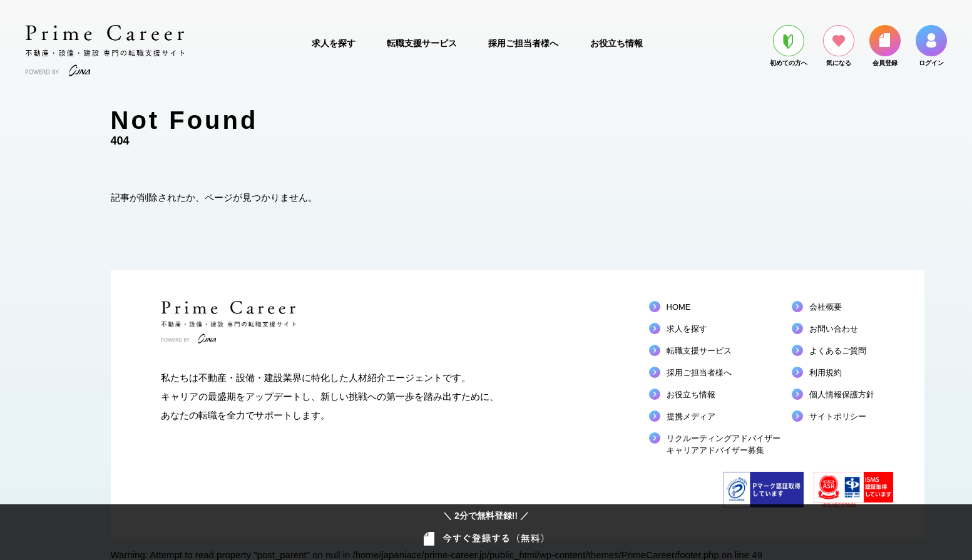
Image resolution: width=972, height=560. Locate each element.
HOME (679, 307)
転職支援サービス (422, 43)
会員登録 (885, 46)
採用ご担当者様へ (523, 43)
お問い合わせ (834, 329)
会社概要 (826, 307)
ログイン (931, 46)
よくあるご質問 (838, 351)
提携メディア (691, 416)
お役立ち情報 (616, 43)
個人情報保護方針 (842, 395)
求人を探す (334, 43)
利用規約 (826, 373)
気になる (839, 46)
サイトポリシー (838, 416)
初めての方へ (789, 46)
